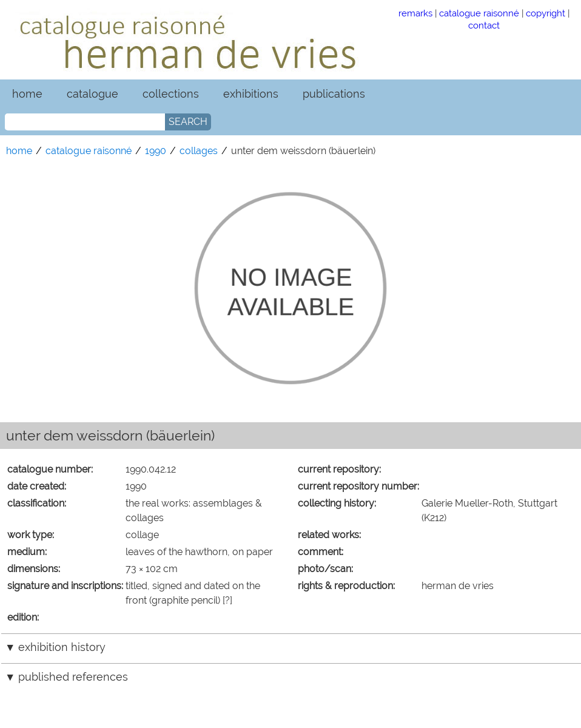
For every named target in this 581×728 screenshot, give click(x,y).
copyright (546, 13)
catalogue (92, 94)
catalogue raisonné (479, 13)
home (27, 94)
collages (199, 151)
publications (334, 94)
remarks (415, 13)
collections (171, 94)
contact (484, 25)
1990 (156, 151)
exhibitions (251, 94)
